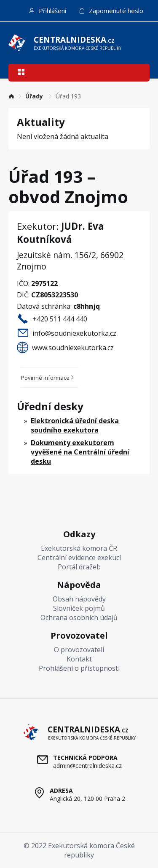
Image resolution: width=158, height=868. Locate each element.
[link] (11, 96)
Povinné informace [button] (48, 378)
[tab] (50, 378)
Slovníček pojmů (79, 608)
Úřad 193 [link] (68, 96)
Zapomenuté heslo (111, 11)
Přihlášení (47, 11)
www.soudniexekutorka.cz (73, 348)
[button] (21, 73)
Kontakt (79, 659)
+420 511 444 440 (60, 319)
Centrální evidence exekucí (79, 558)
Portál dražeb (79, 567)
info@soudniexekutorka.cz (74, 333)
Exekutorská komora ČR (79, 548)
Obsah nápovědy (79, 599)
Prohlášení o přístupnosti (79, 668)
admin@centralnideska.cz (87, 766)
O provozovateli (79, 650)
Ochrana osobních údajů (79, 618)
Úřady (35, 96)
